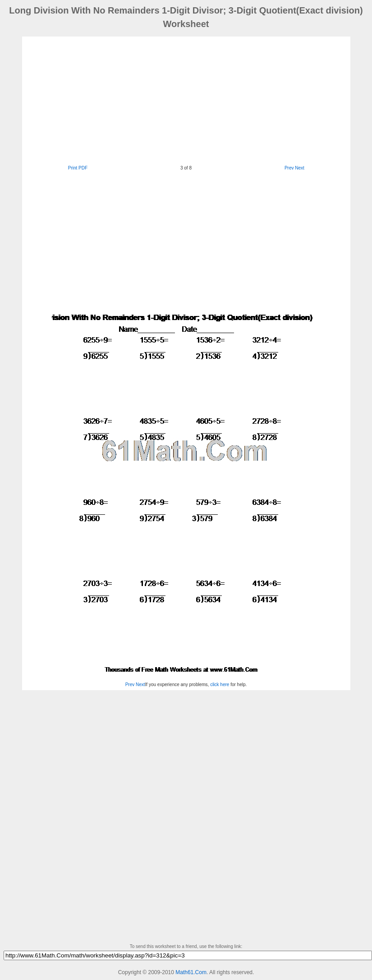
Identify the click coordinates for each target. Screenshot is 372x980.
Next (300, 168)
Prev (289, 168)
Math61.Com (191, 972)
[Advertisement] (170, 100)
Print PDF (78, 168)
